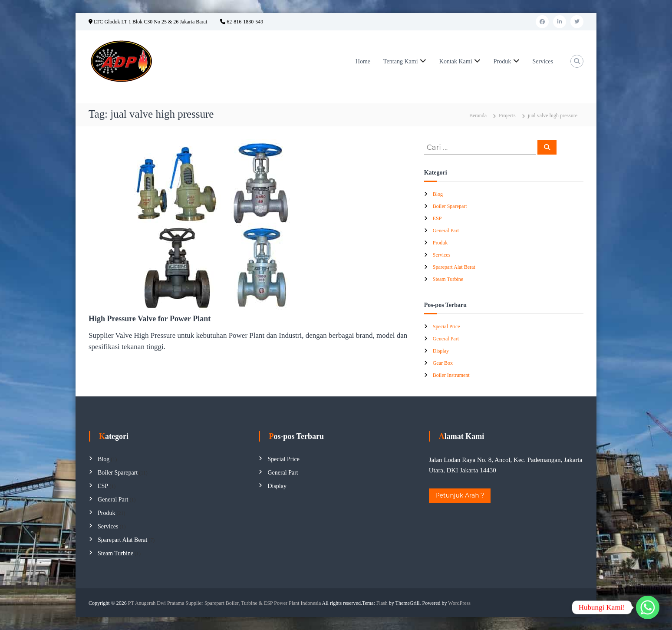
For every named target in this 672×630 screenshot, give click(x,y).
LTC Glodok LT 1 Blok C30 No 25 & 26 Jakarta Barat (148, 22)
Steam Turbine (448, 279)
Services (543, 61)
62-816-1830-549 (242, 22)
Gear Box (443, 363)
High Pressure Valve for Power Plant (150, 319)
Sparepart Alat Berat (454, 267)
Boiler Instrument (451, 375)
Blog (438, 194)
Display (441, 351)
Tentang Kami (401, 61)
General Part (446, 231)
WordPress (459, 603)
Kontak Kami (456, 61)
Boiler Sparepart (450, 206)
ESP (437, 218)
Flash (382, 603)
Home (363, 61)
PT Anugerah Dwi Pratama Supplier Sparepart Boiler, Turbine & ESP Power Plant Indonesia (224, 603)
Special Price (446, 327)
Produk (502, 61)
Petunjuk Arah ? (460, 495)
